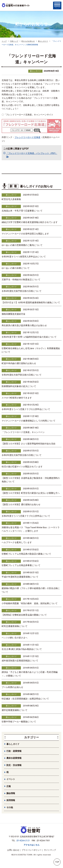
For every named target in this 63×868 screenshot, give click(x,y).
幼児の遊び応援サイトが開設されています (22, 467)
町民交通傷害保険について (15, 626)
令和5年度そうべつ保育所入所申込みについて (24, 257)
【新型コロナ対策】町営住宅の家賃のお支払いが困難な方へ (31, 493)
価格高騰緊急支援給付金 (13, 314)
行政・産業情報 (14, 751)
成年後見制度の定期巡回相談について (20, 661)
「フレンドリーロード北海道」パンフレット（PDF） (32, 153)
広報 (9, 786)
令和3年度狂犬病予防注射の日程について (22, 375)
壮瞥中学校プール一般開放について (19, 722)
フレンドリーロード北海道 (27, 137)
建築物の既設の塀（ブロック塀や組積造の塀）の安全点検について (31, 590)
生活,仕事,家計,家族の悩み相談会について (22, 649)
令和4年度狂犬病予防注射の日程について (22, 291)
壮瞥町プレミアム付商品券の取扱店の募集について (26, 554)
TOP (57, 862)
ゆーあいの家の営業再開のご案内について (22, 245)
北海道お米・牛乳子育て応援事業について (22, 211)
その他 (10, 807)
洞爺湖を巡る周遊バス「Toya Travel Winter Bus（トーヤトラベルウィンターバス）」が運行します (31, 529)
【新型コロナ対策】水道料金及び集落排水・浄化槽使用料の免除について (31, 480)
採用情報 (11, 800)
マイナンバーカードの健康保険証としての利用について (29, 421)
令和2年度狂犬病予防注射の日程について (22, 455)
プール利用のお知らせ (12, 687)
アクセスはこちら (32, 845)
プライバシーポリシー (32, 850)
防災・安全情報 (14, 765)
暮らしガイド (35, 71)
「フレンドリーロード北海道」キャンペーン (23, 432)
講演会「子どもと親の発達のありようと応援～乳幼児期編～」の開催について (30, 674)
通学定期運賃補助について (15, 710)
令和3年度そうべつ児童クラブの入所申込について (26, 409)
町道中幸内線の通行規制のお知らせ (19, 363)
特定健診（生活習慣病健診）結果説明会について (25, 699)
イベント (11, 779)
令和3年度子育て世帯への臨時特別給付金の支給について (29, 337)
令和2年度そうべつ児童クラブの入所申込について (26, 516)
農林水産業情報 (14, 758)
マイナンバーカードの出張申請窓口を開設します (25, 234)
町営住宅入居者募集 (11, 199)
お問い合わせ (13, 850)
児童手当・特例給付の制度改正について (21, 280)
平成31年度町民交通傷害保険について (20, 577)
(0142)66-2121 (23, 841)
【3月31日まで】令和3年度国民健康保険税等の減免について (31, 302)
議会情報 (11, 793)
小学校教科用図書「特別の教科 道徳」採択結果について (30, 603)
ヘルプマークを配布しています (17, 542)
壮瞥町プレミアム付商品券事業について (21, 565)
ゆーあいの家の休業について (16, 268)
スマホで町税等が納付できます (17, 398)
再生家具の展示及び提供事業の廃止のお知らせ (24, 325)
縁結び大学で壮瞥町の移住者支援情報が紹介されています (30, 222)
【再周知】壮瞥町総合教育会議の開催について (24, 615)
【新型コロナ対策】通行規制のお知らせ (21, 504)
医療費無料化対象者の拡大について (19, 386)
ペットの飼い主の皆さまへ (15, 638)
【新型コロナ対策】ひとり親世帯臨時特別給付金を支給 (29, 444)
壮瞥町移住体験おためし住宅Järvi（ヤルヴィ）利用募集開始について (31, 350)
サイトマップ (50, 850)
